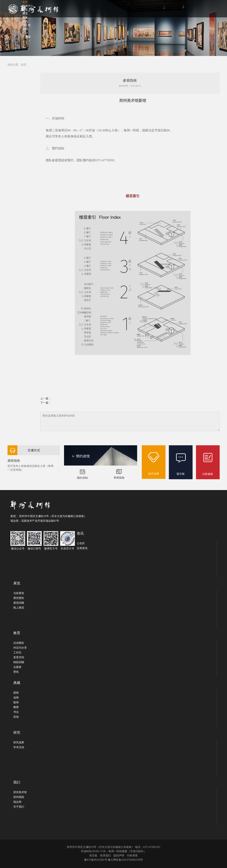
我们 (25, 29)
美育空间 (19, 657)
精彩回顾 (19, 662)
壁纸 (16, 672)
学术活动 (19, 747)
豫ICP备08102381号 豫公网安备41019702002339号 (113, 860)
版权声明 (119, 856)
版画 (16, 702)
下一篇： (46, 403)
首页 (24, 65)
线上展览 (19, 608)
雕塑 (16, 707)
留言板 (93, 856)
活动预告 (19, 643)
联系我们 (105, 856)
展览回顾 (19, 603)
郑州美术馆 (20, 792)
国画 (16, 693)
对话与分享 (20, 648)
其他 (16, 717)
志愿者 (17, 667)
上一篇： (46, 399)
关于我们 (19, 807)
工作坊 (17, 653)
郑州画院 (19, 797)
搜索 (28, 37)
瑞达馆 (17, 802)
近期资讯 (82, 548)
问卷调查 (132, 856)
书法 (16, 712)
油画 (16, 698)
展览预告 (19, 598)
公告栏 (81, 543)
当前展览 (19, 593)
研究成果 (19, 742)
